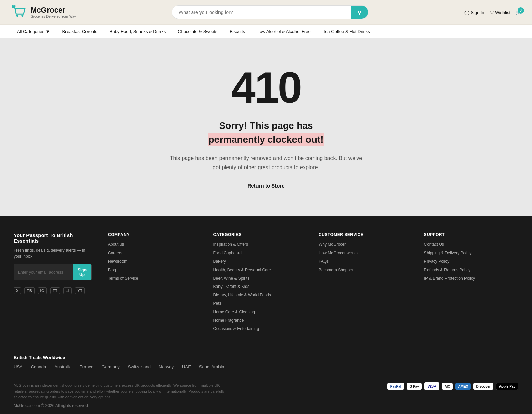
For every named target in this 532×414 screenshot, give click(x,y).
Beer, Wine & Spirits (232, 278)
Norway (166, 367)
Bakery (220, 261)
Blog (112, 270)
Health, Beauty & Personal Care (242, 270)
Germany (110, 367)
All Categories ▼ (33, 31)
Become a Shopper (336, 270)
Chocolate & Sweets (198, 31)
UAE (186, 367)
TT (55, 291)
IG (43, 291)
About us (116, 244)
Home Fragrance (229, 320)
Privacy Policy (437, 261)
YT (80, 291)
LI (68, 291)
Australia (63, 367)
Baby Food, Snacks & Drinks (138, 31)
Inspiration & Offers (231, 244)
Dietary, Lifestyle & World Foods (242, 295)
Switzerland (139, 367)
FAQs (324, 261)
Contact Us (434, 244)
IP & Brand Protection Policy (450, 278)
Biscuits (237, 31)
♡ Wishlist (500, 12)
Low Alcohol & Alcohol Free (284, 31)
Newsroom (118, 261)
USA (18, 367)
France (87, 367)
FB (30, 291)
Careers (115, 253)
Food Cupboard (227, 253)
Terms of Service (123, 278)
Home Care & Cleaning (234, 312)
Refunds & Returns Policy (447, 270)
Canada (39, 367)
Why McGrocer (332, 244)
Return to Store (266, 186)
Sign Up (82, 272)
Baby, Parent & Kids (232, 287)
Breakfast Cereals (80, 31)
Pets (217, 303)
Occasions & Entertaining (236, 329)
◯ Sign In (474, 12)
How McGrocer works (338, 253)
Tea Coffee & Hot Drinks (347, 31)
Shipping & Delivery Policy (448, 253)
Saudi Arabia (212, 367)
